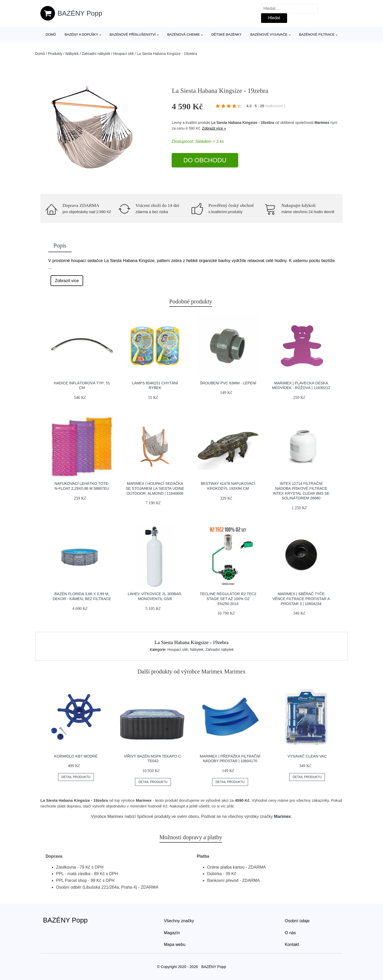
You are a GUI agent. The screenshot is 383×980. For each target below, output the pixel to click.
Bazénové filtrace (317, 34)
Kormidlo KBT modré (76, 756)
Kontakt (292, 944)
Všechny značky (179, 921)
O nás (290, 933)
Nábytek (72, 54)
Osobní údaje (297, 921)
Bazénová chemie (184, 34)
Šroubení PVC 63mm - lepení (228, 383)
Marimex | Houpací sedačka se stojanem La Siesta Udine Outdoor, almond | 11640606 (155, 488)
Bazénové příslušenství (133, 34)
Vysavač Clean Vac (307, 756)
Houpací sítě (124, 54)
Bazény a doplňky (81, 34)
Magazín (172, 933)
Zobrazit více (67, 281)
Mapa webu (175, 944)
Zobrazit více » (214, 128)
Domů (51, 34)
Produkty (55, 54)
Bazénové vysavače (269, 34)
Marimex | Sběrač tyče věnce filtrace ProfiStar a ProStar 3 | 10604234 (301, 599)
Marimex (322, 123)
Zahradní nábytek (96, 54)
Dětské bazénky (226, 34)
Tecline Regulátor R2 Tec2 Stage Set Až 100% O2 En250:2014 (228, 599)
